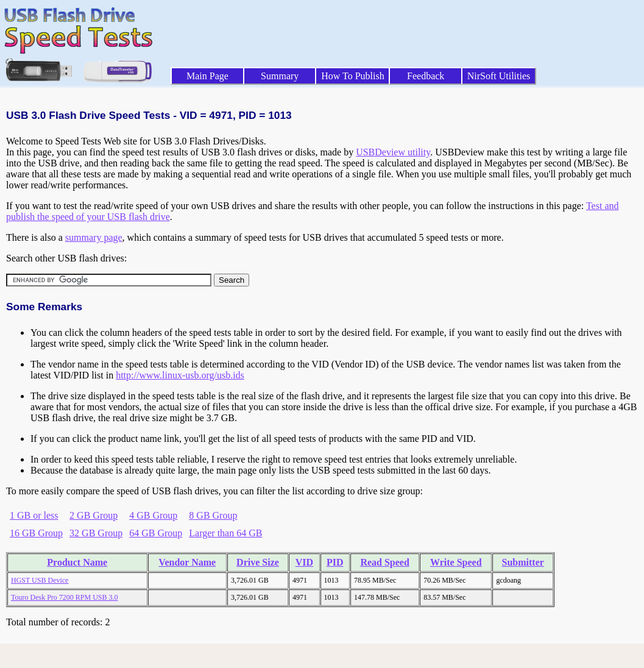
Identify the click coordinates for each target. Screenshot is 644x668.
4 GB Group (153, 515)
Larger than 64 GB (225, 533)
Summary (280, 76)
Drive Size (258, 562)
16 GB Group (36, 533)
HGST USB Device (40, 580)
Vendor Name (187, 562)
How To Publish (353, 76)
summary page (94, 237)
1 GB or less (34, 515)
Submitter (523, 562)
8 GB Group (213, 515)
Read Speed (384, 562)
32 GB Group (96, 533)
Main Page (207, 76)
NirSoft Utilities (499, 76)
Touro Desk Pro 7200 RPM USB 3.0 (65, 597)
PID (335, 562)
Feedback (426, 76)
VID (304, 562)
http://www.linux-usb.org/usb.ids (180, 375)
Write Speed (456, 562)
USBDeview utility (393, 152)
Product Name (77, 562)
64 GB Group (156, 533)
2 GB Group (94, 515)
